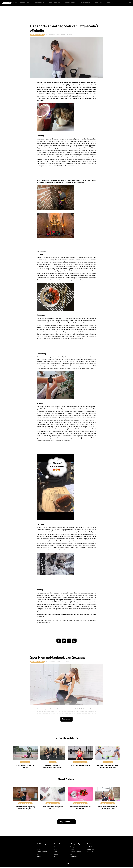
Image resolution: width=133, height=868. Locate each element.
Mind (38, 849)
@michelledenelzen (45, 623)
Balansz (86, 269)
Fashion (72, 849)
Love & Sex (99, 3)
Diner (55, 849)
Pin (69, 641)
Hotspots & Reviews (76, 852)
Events (39, 847)
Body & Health (70, 3)
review (94, 273)
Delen (59, 641)
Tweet (64, 641)
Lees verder (66, 719)
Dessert (56, 847)
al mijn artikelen (66, 620)
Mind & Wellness (55, 3)
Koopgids (110, 3)
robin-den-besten (66, 662)
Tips (38, 854)
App (74, 641)
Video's (72, 854)
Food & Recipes (39, 3)
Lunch (56, 852)
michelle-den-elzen (67, 35)
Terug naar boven (65, 822)
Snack (56, 856)
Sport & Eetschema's (37, 35)
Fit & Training (25, 3)
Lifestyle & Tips (85, 3)
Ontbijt (56, 854)
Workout (39, 856)
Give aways (73, 856)
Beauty (72, 847)
